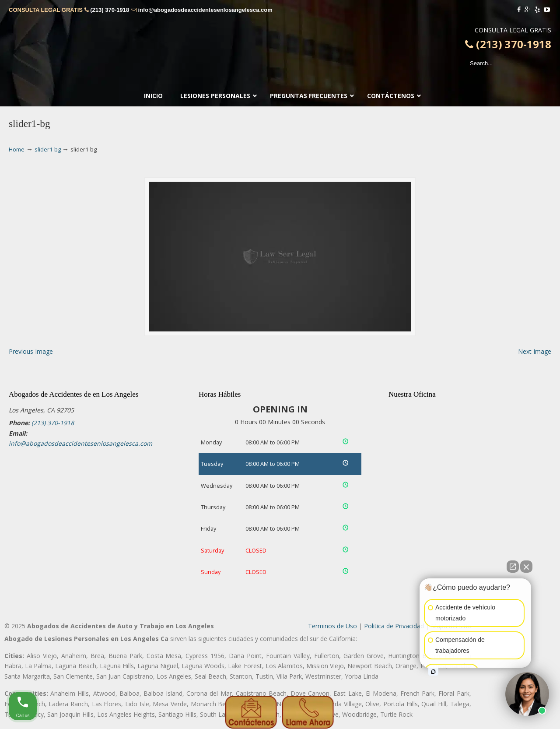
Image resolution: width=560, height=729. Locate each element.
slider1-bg (48, 150)
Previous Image (31, 351)
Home (17, 150)
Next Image (535, 351)
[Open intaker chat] (433, 672)
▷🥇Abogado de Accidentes (280, 42)
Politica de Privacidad (394, 626)
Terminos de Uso (332, 626)
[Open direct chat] (513, 567)
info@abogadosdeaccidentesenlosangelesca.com (205, 10)
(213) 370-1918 (110, 10)
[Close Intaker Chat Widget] (526, 567)
